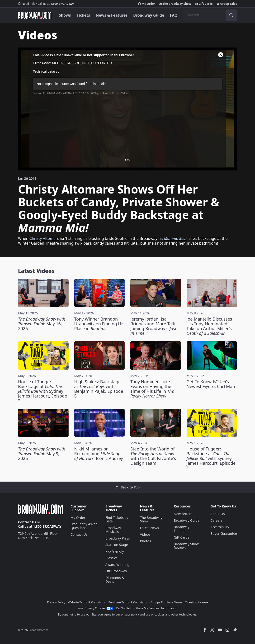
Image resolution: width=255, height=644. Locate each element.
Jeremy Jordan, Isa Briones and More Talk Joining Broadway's (153, 326)
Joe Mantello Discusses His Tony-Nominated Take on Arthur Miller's (209, 326)
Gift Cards (204, 4)
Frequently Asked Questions (84, 526)
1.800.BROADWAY (46, 4)
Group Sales (227, 4)
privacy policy (130, 614)
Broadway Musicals (113, 530)
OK (127, 160)
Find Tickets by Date (117, 519)
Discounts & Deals (115, 580)
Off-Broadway (116, 571)
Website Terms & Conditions (87, 602)
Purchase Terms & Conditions (128, 602)
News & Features (112, 15)
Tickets (83, 15)
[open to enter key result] (231, 15)
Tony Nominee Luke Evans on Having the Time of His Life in (152, 389)
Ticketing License (197, 602)
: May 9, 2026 (42, 454)
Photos (146, 541)
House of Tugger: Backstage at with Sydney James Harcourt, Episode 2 (42, 391)
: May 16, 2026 (42, 324)
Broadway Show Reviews (186, 546)
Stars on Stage (117, 545)
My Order (146, 4)
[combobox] (210, 15)
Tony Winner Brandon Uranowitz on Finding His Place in (99, 324)
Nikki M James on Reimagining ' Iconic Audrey (99, 454)
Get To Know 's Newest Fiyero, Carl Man (211, 384)
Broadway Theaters (182, 529)
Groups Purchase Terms (166, 602)
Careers (216, 520)
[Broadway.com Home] (35, 15)
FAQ (174, 15)
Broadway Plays (118, 538)
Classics (111, 558)
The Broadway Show (175, 4)
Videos (145, 534)
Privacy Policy (56, 602)
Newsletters (183, 514)
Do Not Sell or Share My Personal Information (147, 608)
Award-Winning (117, 565)
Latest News (150, 528)
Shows (65, 15)
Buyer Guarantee (224, 533)
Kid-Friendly (115, 551)
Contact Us (27, 522)
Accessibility (220, 527)
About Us (217, 514)
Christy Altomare (44, 238)
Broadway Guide (149, 15)
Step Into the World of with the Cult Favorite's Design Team (153, 456)
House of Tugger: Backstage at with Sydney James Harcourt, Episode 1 (211, 458)
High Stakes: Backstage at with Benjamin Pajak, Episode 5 (99, 389)
